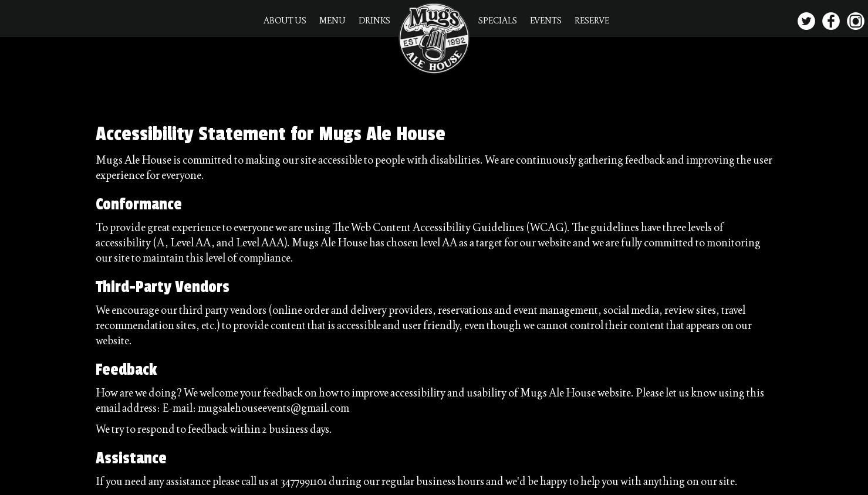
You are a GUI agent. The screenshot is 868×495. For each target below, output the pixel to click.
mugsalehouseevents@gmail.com (273, 408)
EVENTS (546, 21)
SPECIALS (498, 21)
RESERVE (592, 21)
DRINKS (374, 21)
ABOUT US (286, 21)
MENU (333, 21)
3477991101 (304, 481)
